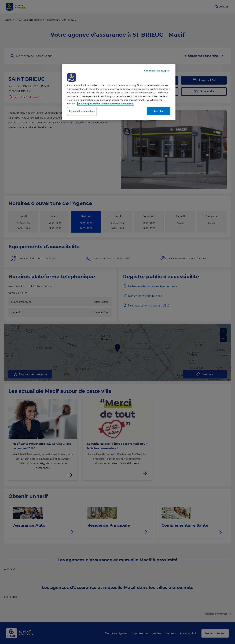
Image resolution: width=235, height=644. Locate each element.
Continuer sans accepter (157, 71)
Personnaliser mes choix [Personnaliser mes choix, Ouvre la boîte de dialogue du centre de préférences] (82, 111)
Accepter (159, 111)
